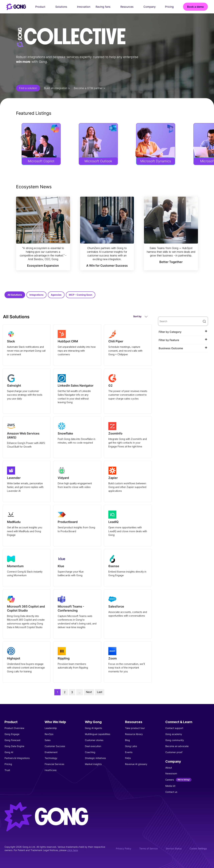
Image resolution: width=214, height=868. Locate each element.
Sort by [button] (140, 316)
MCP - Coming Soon (81, 295)
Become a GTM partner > (89, 88)
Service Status (174, 848)
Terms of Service (148, 848)
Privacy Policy (124, 848)
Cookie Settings (198, 848)
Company (152, 7)
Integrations (36, 295)
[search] (183, 321)
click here (72, 850)
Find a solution (28, 88)
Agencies (56, 295)
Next (89, 692)
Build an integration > (57, 88)
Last (100, 692)
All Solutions (15, 295)
